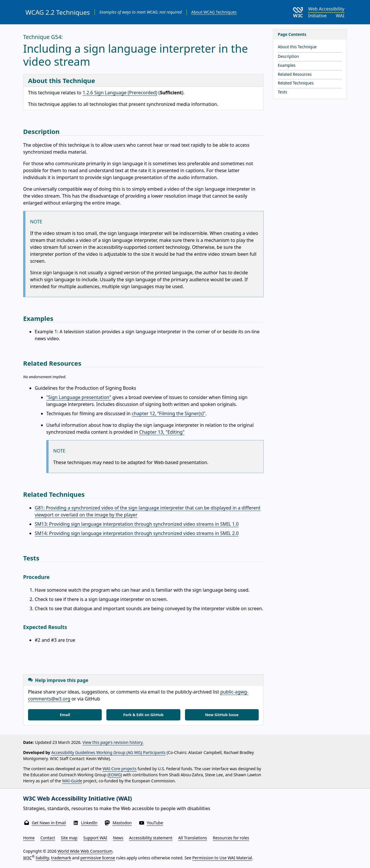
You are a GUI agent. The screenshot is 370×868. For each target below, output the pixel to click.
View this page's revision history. (113, 742)
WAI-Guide (72, 781)
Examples (287, 65)
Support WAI (95, 838)
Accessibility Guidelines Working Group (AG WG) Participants (109, 752)
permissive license (98, 858)
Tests (282, 92)
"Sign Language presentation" (79, 397)
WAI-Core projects (120, 769)
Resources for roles (231, 838)
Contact (48, 838)
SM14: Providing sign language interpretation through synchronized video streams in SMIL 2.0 (137, 533)
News (118, 838)
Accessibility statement (151, 838)
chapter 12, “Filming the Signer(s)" (169, 413)
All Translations (193, 838)
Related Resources (295, 74)
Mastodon (122, 823)
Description (288, 56)
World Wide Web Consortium (85, 851)
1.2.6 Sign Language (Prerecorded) (120, 93)
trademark (61, 858)
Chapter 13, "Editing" (162, 432)
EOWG (115, 775)
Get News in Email (49, 823)
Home (29, 838)
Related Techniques (296, 83)
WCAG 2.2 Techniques (58, 12)
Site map (69, 838)
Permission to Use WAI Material (222, 858)
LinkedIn (89, 823)
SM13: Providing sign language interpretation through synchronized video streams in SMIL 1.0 (137, 524)
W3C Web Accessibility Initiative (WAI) (77, 798)
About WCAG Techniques (214, 12)
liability (42, 858)
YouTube (155, 823)
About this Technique (297, 47)
